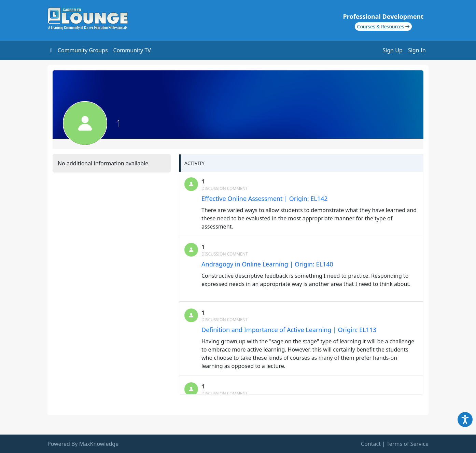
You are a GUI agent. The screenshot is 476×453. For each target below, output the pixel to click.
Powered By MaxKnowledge (83, 444)
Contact (371, 444)
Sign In (417, 50)
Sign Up (393, 50)
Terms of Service (408, 444)
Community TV (132, 50)
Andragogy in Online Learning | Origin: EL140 (267, 264)
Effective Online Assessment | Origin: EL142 (265, 198)
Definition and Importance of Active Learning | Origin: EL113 (289, 330)
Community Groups (83, 50)
